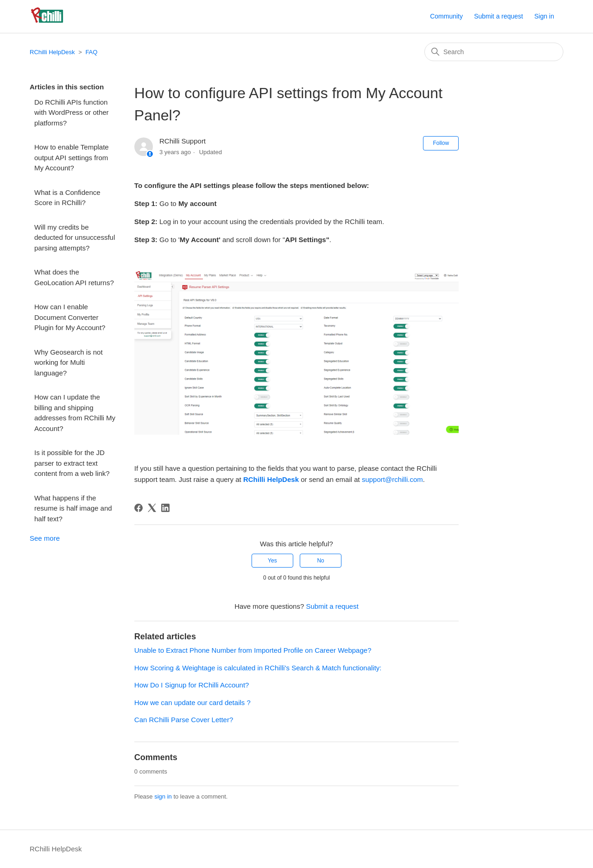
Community (446, 16)
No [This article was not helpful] (320, 561)
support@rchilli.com (392, 479)
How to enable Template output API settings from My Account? (72, 157)
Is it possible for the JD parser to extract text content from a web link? (72, 463)
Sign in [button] (544, 16)
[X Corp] (152, 508)
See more (45, 538)
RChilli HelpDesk (52, 52)
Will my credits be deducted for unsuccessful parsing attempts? (75, 237)
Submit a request (498, 16)
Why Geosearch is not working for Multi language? (69, 362)
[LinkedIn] (165, 508)
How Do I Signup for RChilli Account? (192, 685)
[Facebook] (139, 508)
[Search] (494, 52)
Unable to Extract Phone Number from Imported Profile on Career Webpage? (253, 650)
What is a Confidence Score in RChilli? (67, 198)
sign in (163, 796)
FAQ (91, 52)
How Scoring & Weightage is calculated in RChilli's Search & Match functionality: (258, 668)
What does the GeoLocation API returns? (74, 277)
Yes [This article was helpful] (272, 561)
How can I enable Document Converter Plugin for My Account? (70, 317)
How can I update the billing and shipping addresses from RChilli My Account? (75, 413)
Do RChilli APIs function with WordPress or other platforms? (72, 112)
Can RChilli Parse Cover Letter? (184, 720)
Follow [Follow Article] (441, 143)
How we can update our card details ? (192, 703)
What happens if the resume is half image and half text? (73, 508)
